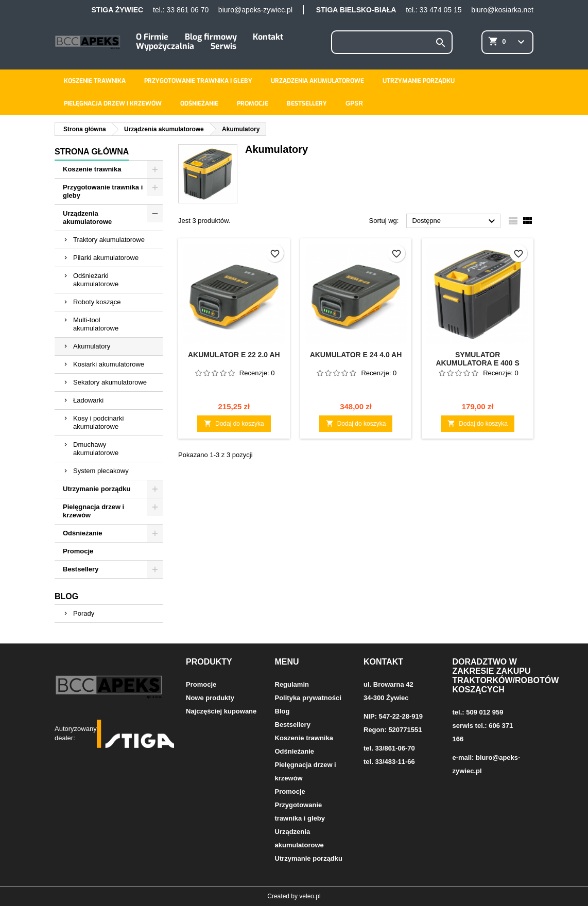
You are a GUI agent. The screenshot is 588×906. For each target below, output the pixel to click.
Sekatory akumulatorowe (110, 382)
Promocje (253, 103)
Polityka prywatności (308, 698)
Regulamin (292, 684)
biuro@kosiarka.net (502, 10)
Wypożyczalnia (165, 46)
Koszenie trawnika (95, 81)
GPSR (354, 103)
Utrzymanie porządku (419, 81)
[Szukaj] (392, 42)
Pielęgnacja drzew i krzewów (113, 103)
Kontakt (268, 37)
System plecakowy (101, 471)
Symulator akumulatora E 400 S (477, 359)
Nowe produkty (210, 698)
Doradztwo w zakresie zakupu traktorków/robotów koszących (506, 676)
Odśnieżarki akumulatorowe (96, 280)
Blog (66, 596)
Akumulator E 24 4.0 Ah (356, 355)
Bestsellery (307, 103)
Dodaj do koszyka (234, 423)
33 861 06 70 (187, 10)
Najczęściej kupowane (221, 711)
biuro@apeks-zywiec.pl (255, 10)
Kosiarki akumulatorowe (109, 364)
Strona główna (92, 152)
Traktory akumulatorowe (109, 240)
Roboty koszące (97, 302)
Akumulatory (92, 346)
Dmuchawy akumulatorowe (96, 449)
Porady (84, 613)
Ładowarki (88, 400)
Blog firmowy (211, 37)
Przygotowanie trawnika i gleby (198, 81)
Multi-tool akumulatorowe (96, 324)
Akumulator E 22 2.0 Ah (234, 355)
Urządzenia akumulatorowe (317, 81)
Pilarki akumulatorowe (106, 258)
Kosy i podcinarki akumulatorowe (98, 422)
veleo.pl (310, 896)
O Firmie (152, 37)
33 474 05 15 (441, 10)
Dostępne (455, 221)
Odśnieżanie (199, 103)
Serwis (223, 46)
